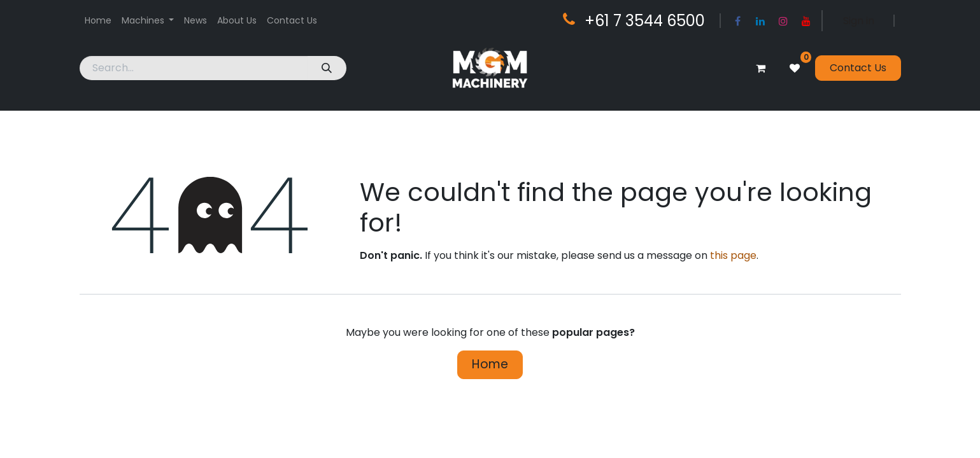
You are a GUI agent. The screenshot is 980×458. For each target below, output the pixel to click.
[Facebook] (737, 21)
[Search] (327, 68)
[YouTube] (806, 21)
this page (733, 255)
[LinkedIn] (760, 21)
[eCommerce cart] (760, 68)
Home (490, 364)
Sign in (859, 21)
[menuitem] (98, 21)
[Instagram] (783, 21)
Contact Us (858, 68)
